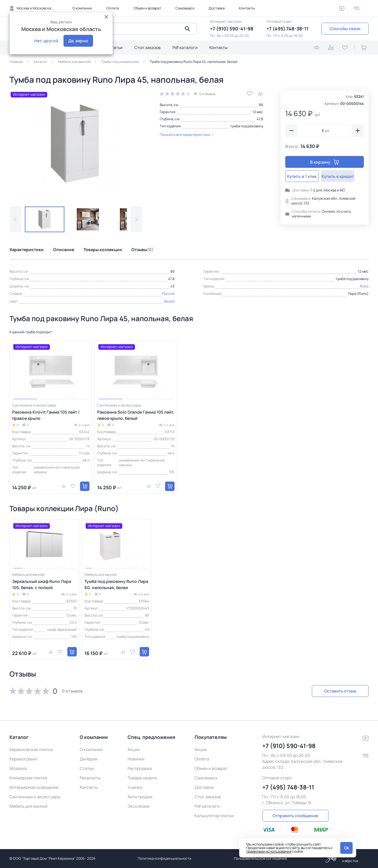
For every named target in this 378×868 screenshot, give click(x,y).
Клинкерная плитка (28, 777)
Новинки (136, 758)
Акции (134, 748)
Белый (169, 301)
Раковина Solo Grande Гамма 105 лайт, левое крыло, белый (136, 415)
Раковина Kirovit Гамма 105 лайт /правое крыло (46, 415)
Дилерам (89, 758)
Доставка (217, 8)
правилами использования (269, 851)
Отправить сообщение (295, 815)
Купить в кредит (345, 176)
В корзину (325, 162)
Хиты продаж (140, 796)
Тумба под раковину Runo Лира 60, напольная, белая (116, 584)
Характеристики (27, 249)
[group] (76, 144)
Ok (347, 848)
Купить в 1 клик (304, 176)
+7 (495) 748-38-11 (287, 29)
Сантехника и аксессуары (35, 796)
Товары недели (142, 777)
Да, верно (78, 41)
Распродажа (140, 767)
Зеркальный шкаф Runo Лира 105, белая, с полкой (42, 584)
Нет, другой (46, 41)
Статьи (116, 47)
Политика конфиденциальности (164, 858)
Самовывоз (185, 8)
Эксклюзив (139, 805)
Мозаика (18, 767)
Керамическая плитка (31, 748)
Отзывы (142, 249)
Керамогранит (24, 758)
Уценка (135, 786)
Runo (364, 286)
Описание (64, 249)
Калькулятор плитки (214, 815)
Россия (168, 294)
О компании (82, 8)
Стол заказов (148, 47)
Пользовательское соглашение (260, 858)
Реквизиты (90, 777)
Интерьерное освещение (34, 786)
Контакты (247, 8)
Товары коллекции (103, 249)
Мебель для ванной (28, 805)
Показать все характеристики (187, 135)
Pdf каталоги (185, 47)
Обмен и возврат (147, 8)
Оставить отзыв (337, 691)
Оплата (113, 8)
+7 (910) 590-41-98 (232, 29)
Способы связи (345, 29)
